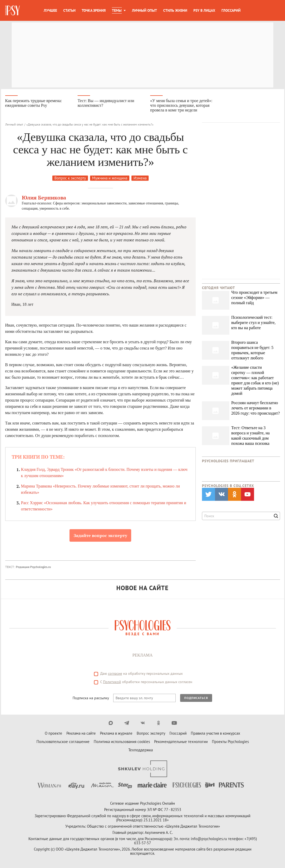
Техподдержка (141, 750)
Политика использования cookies (122, 742)
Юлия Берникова (44, 198)
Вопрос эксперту (151, 733)
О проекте (53, 733)
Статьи (69, 10)
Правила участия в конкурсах (216, 733)
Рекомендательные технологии (181, 742)
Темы (117, 10)
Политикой (112, 682)
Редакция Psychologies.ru (33, 567)
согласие (115, 673)
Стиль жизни (175, 10)
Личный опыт (144, 10)
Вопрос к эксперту (70, 178)
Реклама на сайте (81, 733)
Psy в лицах (204, 10)
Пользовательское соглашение (63, 742)
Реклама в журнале (116, 733)
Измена (140, 178)
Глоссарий (231, 10)
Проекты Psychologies (230, 742)
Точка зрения (94, 10)
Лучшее (50, 10)
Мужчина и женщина (110, 178)
